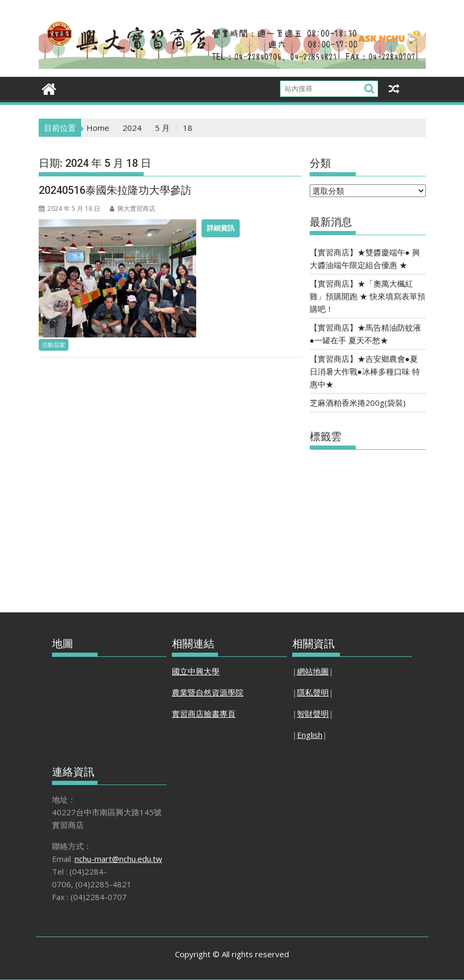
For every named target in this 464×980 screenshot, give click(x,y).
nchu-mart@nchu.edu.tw (119, 859)
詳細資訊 (221, 228)
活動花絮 (54, 345)
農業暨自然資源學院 (208, 692)
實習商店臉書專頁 (204, 714)
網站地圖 (313, 671)
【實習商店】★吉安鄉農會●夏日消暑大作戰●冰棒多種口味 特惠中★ (365, 371)
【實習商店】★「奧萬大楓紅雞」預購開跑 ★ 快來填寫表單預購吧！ (367, 296)
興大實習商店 (133, 208)
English (310, 735)
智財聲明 (313, 714)
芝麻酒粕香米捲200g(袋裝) (358, 403)
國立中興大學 (196, 671)
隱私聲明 (313, 692)
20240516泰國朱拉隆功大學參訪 (115, 190)
